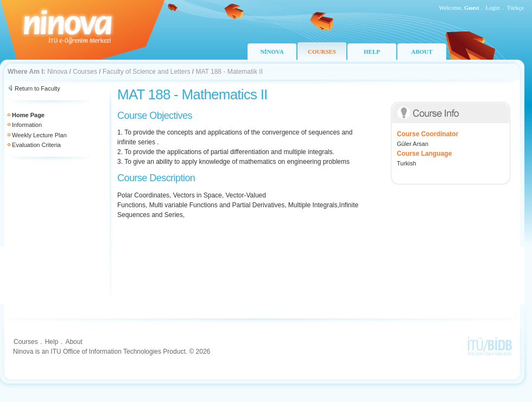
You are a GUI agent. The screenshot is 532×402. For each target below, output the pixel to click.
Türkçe (515, 8)
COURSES (322, 52)
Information (27, 125)
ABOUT (422, 52)
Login (493, 8)
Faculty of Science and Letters (146, 72)
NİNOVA (272, 52)
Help (52, 342)
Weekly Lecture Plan (39, 135)
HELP (372, 52)
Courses (85, 72)
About (74, 342)
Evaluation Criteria (36, 145)
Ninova (57, 72)
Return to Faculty (37, 88)
